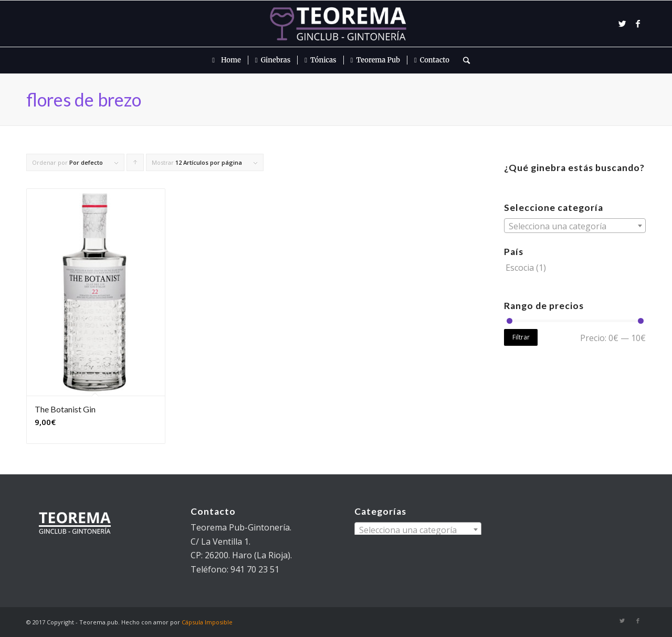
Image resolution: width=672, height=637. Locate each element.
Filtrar (521, 337)
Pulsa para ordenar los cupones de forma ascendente (135, 165)
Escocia (520, 268)
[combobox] (575, 226)
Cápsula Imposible (207, 622)
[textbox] (575, 226)
